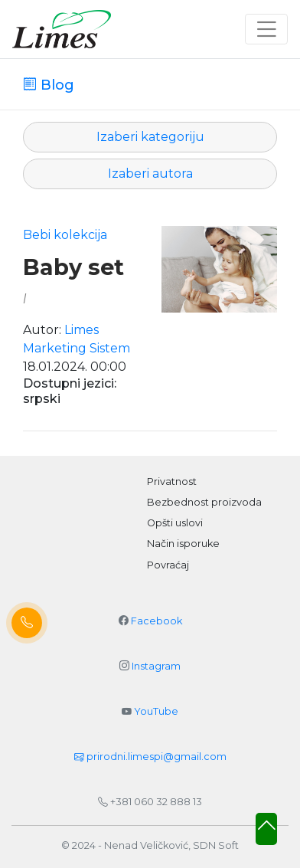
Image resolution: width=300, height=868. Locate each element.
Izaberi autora (150, 174)
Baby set (73, 268)
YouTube (156, 711)
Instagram (156, 666)
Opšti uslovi (175, 523)
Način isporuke (183, 544)
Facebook (157, 621)
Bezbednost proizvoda (204, 502)
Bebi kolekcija (65, 235)
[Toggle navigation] (266, 29)
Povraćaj (168, 565)
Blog (55, 85)
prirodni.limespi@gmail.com (150, 757)
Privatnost (172, 481)
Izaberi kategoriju (150, 137)
